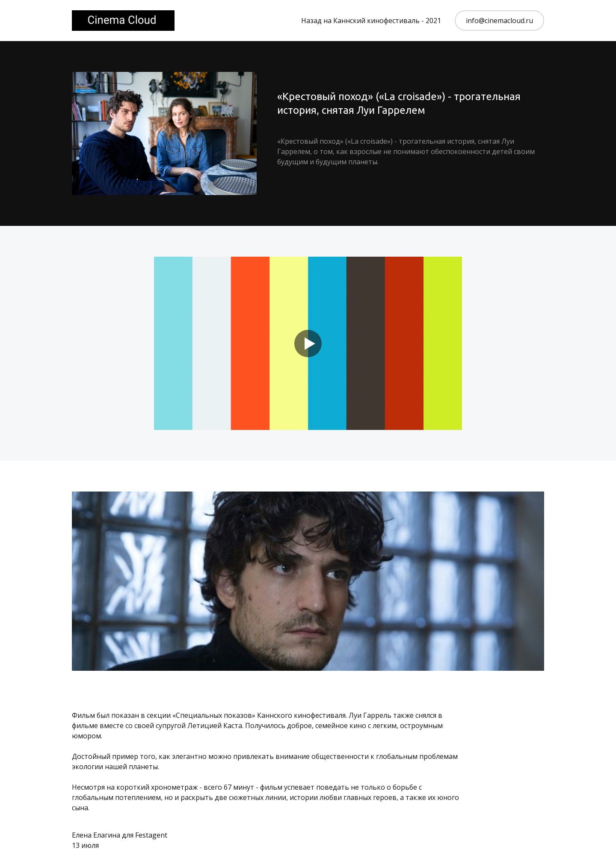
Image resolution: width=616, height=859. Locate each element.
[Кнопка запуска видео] (308, 344)
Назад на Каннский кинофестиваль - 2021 (371, 21)
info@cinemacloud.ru (499, 21)
